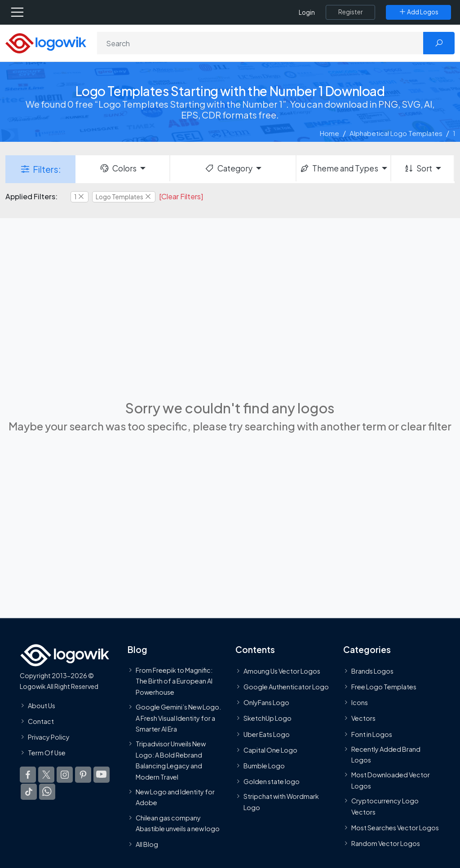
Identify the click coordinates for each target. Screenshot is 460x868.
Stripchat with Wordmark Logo (281, 802)
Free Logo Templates (384, 687)
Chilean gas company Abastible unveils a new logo (178, 823)
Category (228, 168)
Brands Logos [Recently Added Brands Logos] (372, 671)
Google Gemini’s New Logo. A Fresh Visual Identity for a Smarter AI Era (178, 718)
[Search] (260, 43)
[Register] (350, 12)
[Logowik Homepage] (46, 42)
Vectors (363, 718)
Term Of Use (47, 753)
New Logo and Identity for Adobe (175, 797)
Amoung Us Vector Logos (282, 671)
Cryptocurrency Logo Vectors (385, 806)
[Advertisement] (230, 315)
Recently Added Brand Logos (386, 754)
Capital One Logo (270, 750)
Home (330, 133)
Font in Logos (372, 734)
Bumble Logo (264, 766)
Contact (41, 721)
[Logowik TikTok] (29, 792)
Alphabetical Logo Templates (396, 133)
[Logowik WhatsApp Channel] (47, 792)
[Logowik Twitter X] (46, 775)
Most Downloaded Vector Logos (391, 780)
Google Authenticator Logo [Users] (286, 687)
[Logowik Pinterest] (83, 775)
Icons (360, 702)
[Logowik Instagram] (65, 775)
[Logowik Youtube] (102, 775)
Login (307, 12)
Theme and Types (339, 168)
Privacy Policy (49, 737)
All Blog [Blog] (147, 844)
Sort (418, 168)
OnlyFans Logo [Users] (266, 702)
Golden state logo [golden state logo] (272, 781)
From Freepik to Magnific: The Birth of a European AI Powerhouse (174, 681)
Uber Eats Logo (267, 734)
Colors (118, 168)
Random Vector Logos (386, 843)
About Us (42, 706)
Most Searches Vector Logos (395, 828)
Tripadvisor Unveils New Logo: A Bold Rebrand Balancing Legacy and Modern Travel (171, 760)
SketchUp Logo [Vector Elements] (268, 718)
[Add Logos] (418, 12)
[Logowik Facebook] (28, 775)
